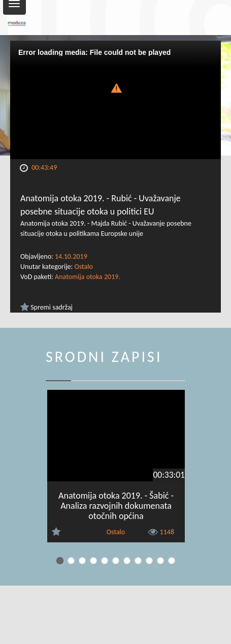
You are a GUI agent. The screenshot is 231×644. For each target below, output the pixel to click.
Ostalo (83, 267)
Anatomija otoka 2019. (88, 277)
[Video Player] (115, 100)
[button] (116, 87)
